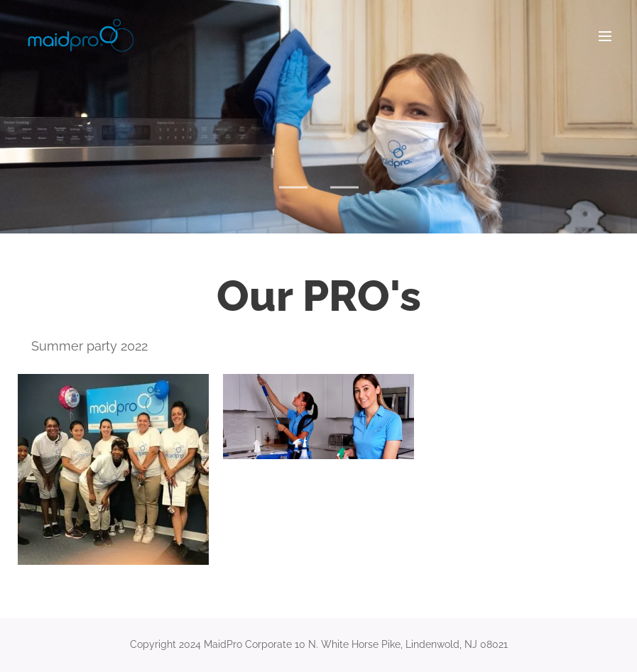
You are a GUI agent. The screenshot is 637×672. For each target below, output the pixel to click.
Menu (605, 36)
